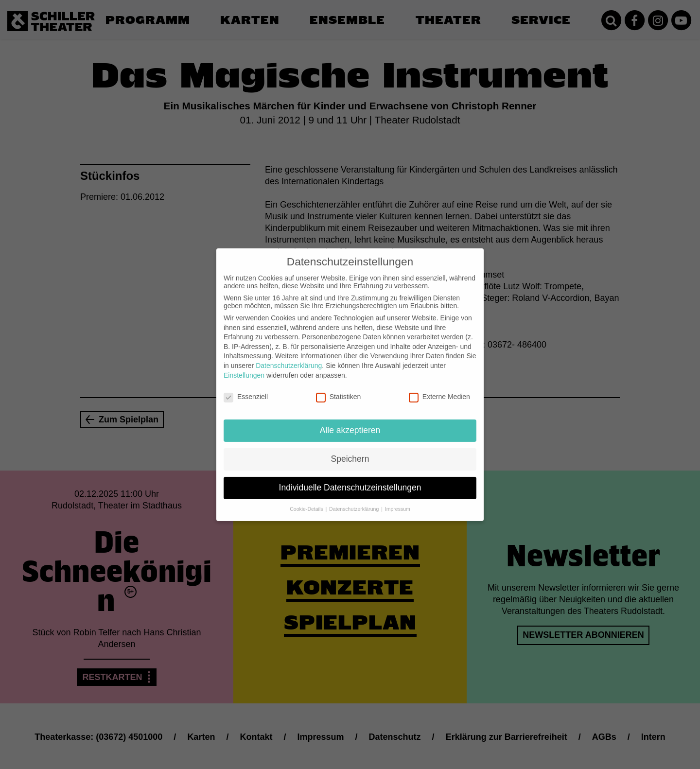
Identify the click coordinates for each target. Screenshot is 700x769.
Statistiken (339, 389)
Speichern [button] (350, 451)
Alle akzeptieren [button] (350, 422)
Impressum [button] (398, 501)
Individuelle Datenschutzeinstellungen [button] (350, 480)
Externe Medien (439, 389)
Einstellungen (244, 367)
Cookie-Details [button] (307, 501)
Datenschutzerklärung (289, 358)
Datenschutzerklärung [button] (355, 501)
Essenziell (246, 389)
